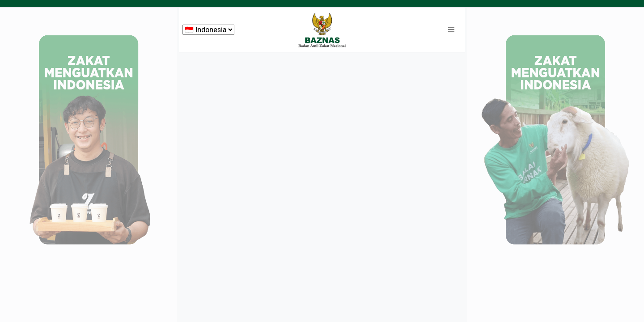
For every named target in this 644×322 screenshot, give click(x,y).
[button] (451, 30)
